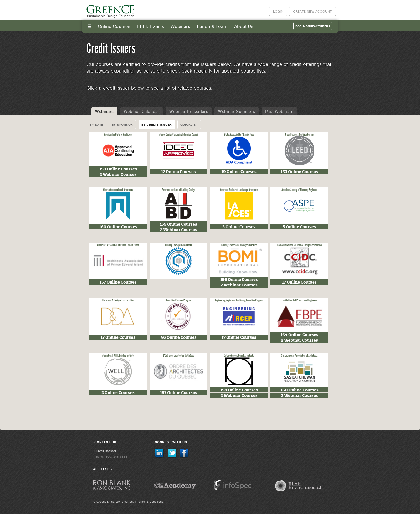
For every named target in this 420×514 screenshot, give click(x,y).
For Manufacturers (313, 26)
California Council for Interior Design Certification (299, 245)
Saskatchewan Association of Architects (299, 356)
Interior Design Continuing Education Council (178, 135)
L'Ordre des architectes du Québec (179, 356)
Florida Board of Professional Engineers (299, 301)
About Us (244, 26)
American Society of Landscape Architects (239, 190)
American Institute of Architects (118, 135)
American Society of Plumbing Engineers (299, 190)
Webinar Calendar (142, 112)
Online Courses (114, 26)
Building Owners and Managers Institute (239, 245)
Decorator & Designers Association (118, 301)
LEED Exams (151, 26)
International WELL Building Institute (118, 356)
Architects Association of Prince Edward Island (118, 245)
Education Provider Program (179, 301)
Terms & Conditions (150, 502)
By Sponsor (122, 125)
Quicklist (189, 125)
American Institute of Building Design (178, 190)
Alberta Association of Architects (118, 190)
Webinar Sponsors (237, 112)
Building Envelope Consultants (178, 245)
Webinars (180, 26)
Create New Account (313, 11)
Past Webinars (279, 112)
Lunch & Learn (212, 26)
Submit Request (105, 451)
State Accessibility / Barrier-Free (239, 135)
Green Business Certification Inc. (299, 135)
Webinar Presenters (189, 112)
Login (278, 11)
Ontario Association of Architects (239, 356)
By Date (96, 125)
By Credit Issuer (157, 125)
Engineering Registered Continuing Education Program (239, 301)
